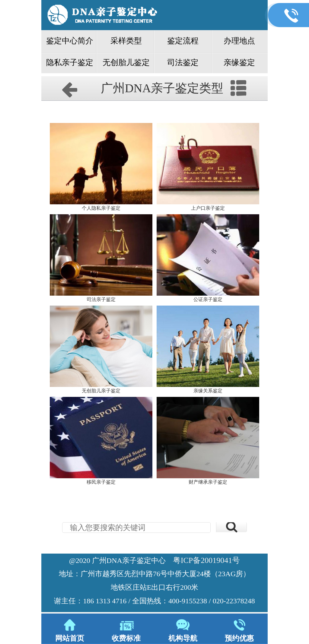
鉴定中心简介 (70, 41)
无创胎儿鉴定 (126, 63)
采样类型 (126, 41)
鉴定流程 (183, 41)
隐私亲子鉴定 (70, 63)
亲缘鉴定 (239, 63)
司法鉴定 (183, 63)
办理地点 (239, 41)
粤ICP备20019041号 (206, 560)
